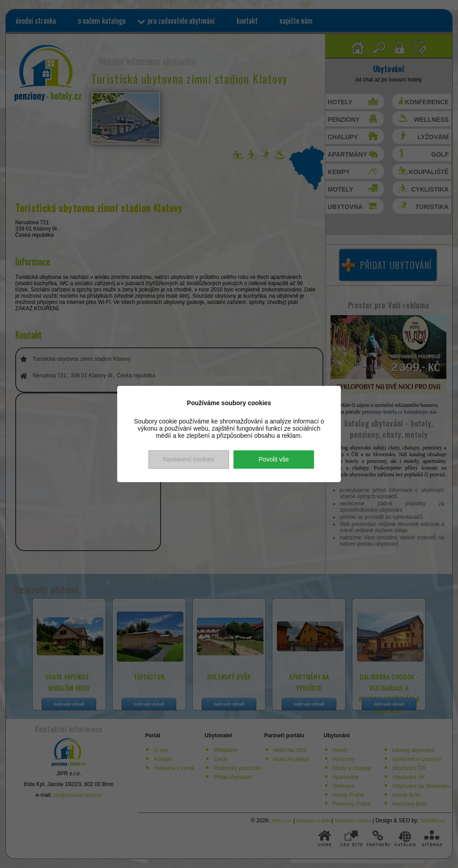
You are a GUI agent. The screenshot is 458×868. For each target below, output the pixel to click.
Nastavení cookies (189, 459)
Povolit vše (274, 459)
